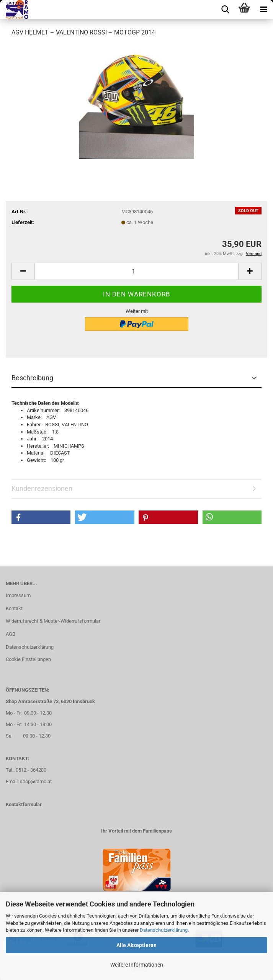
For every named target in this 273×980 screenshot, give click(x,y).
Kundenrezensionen (42, 488)
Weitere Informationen (137, 965)
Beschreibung (32, 378)
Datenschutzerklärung (164, 930)
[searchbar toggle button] (225, 10)
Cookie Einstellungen (28, 659)
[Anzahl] (136, 271)
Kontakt (14, 608)
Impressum (18, 595)
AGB (11, 634)
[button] (23, 271)
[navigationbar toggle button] (263, 10)
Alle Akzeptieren (136, 945)
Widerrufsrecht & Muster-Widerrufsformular (53, 621)
